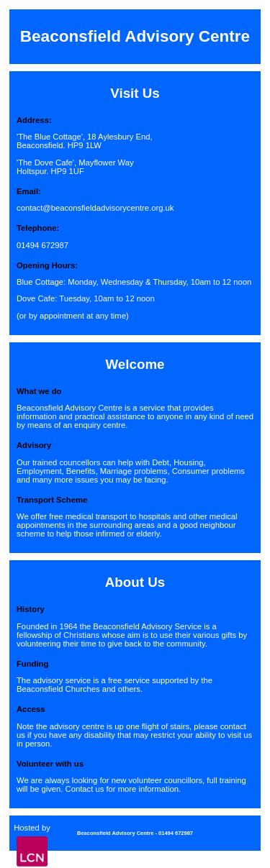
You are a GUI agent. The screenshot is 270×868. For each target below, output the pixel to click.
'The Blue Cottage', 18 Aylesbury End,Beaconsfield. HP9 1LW (85, 141)
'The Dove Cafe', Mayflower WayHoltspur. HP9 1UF (75, 167)
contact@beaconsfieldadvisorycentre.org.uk (95, 208)
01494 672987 (42, 245)
